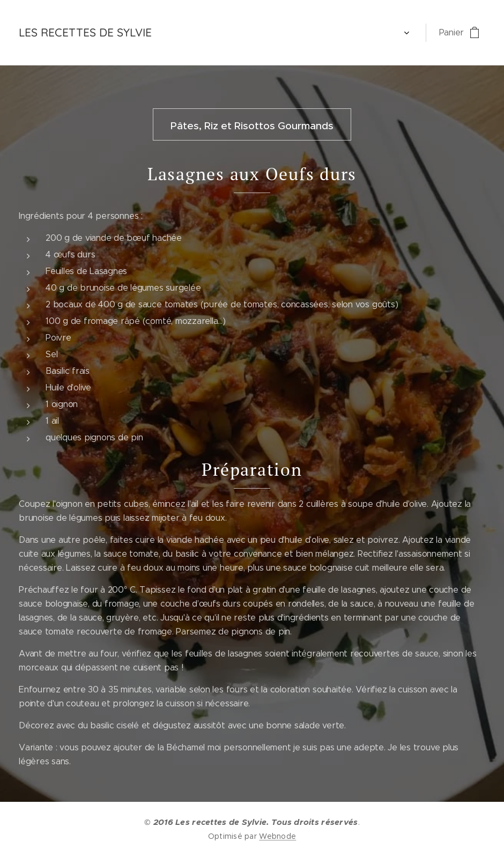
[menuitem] (181, 33)
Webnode (277, 836)
